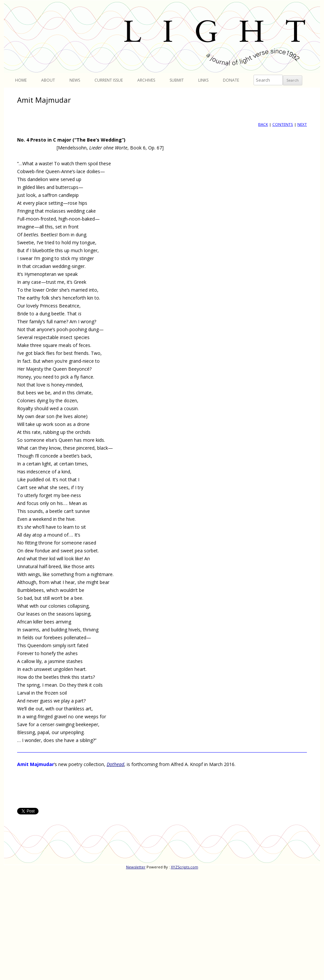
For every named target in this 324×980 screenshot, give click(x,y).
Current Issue (109, 80)
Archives (146, 80)
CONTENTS (283, 124)
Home (21, 80)
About (48, 80)
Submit (177, 80)
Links (203, 80)
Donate (231, 80)
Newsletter (136, 867)
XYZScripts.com (185, 867)
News (75, 80)
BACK (263, 124)
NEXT (302, 124)
